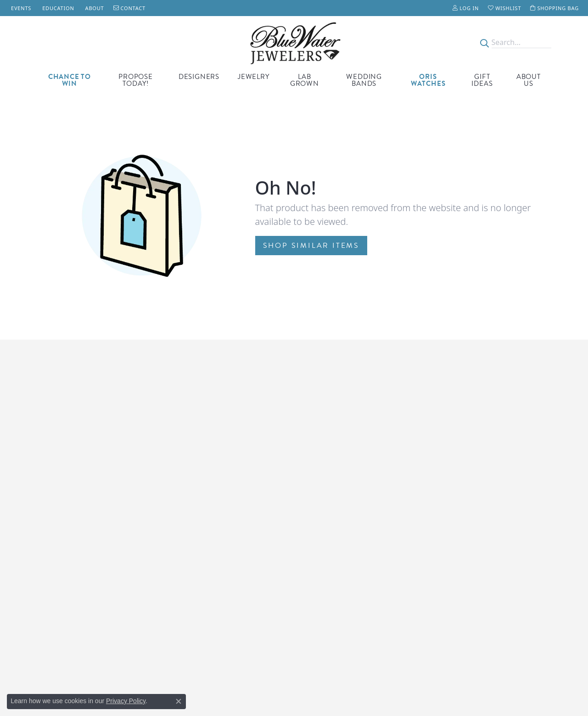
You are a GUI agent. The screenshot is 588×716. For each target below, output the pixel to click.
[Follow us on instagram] (490, 581)
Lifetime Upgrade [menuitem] (194, 495)
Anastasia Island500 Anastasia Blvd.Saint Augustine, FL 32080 (76, 486)
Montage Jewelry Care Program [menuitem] (215, 467)
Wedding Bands (364, 80)
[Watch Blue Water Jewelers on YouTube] (462, 581)
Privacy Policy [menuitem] (450, 515)
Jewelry (254, 77)
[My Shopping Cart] (554, 8)
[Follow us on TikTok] (434, 581)
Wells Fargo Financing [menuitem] (201, 476)
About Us (529, 80)
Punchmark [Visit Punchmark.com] (378, 688)
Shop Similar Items (311, 246)
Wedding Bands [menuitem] (322, 534)
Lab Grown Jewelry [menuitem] (327, 515)
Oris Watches (428, 80)
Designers (199, 77)
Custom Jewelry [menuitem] (322, 524)
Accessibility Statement (421, 688)
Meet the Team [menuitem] (453, 476)
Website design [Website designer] (272, 688)
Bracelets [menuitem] (313, 563)
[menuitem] (255, 636)
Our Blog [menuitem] (443, 534)
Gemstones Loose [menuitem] (326, 592)
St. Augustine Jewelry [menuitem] (330, 582)
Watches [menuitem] (312, 476)
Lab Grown (305, 80)
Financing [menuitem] (444, 486)
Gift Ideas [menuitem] (313, 486)
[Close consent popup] (179, 701)
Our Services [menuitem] (448, 495)
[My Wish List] (504, 8)
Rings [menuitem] (307, 544)
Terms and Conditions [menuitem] (463, 505)
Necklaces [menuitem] (314, 573)
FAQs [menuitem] (437, 544)
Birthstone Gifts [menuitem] (322, 467)
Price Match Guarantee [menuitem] (202, 505)
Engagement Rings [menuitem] (327, 505)
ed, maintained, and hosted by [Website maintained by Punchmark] (327, 688)
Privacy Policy (126, 701)
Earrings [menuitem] (311, 553)
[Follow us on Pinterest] (476, 581)
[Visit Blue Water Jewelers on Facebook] (447, 581)
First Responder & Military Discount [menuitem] (221, 486)
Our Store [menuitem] (444, 467)
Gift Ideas (482, 80)
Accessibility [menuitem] (448, 524)
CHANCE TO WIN (70, 80)
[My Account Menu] (466, 8)
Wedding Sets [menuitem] (319, 601)
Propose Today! (136, 80)
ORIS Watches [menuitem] (320, 495)
